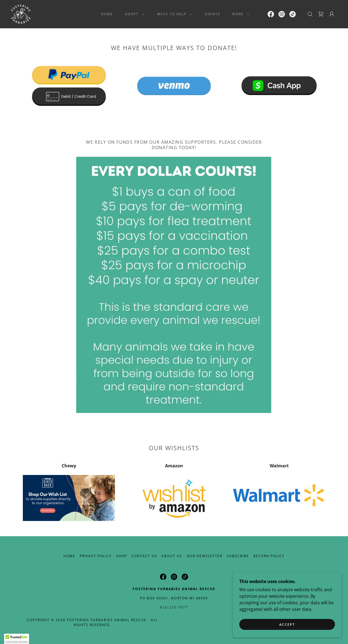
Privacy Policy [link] (96, 556)
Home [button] (69, 556)
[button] (133, 14)
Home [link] (107, 14)
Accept (287, 628)
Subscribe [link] (238, 556)
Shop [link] (122, 556)
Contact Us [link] (144, 556)
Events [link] (213, 14)
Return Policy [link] (269, 556)
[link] (21, 14)
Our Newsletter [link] (205, 556)
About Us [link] (172, 556)
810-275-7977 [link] (174, 607)
